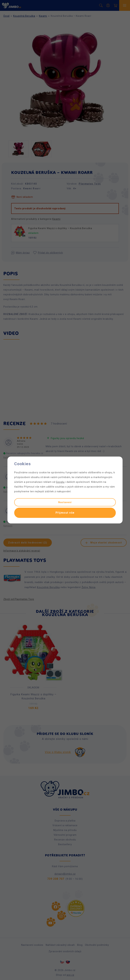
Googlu (60, 482)
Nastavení (65, 502)
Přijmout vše (65, 513)
